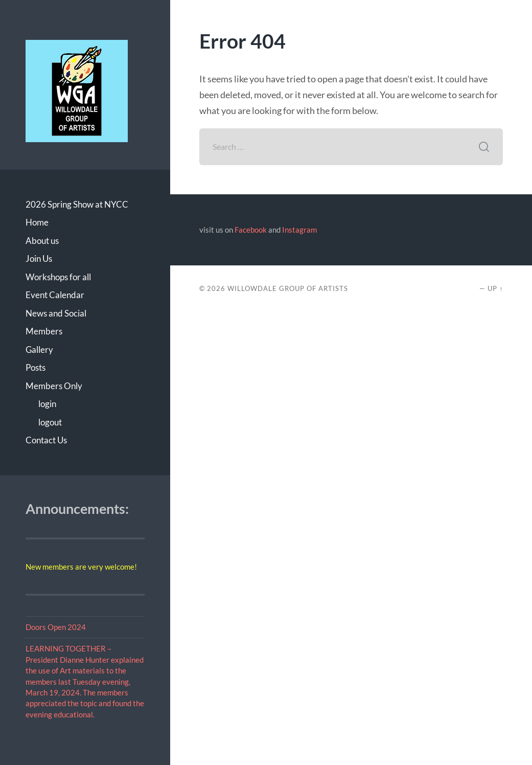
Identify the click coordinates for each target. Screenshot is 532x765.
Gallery (39, 350)
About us (42, 241)
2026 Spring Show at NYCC (77, 204)
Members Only (54, 386)
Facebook (251, 230)
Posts (36, 367)
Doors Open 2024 (56, 627)
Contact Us (46, 440)
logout (50, 422)
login (47, 404)
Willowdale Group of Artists (288, 288)
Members (44, 331)
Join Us (39, 258)
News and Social (56, 313)
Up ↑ (495, 288)
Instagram (299, 230)
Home (37, 222)
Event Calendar (55, 295)
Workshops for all (58, 277)
